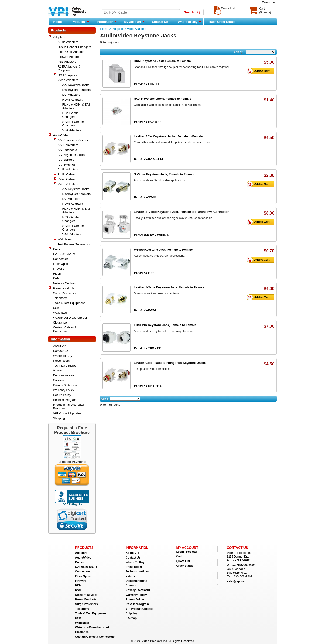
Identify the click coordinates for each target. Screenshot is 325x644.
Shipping (59, 418)
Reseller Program (65, 400)
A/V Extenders (67, 150)
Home (58, 22)
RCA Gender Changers (71, 115)
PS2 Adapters (67, 62)
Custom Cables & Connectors (65, 329)
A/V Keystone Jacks (76, 85)
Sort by (238, 52)
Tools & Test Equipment (69, 303)
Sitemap (131, 618)
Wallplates (65, 239)
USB (56, 308)
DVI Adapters (71, 95)
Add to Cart (259, 71)
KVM (56, 278)
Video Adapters (68, 80)
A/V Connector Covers (73, 140)
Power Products (64, 288)
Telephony (60, 298)
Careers (58, 380)
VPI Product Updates (67, 413)
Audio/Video (61, 135)
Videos (58, 370)
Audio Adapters (68, 42)
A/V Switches (67, 165)
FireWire (59, 269)
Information (107, 22)
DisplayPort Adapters (77, 90)
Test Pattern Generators (74, 244)
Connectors (61, 259)
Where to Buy (190, 22)
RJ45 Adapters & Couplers (69, 68)
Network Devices (65, 283)
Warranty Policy (64, 390)
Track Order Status (222, 22)
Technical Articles (65, 366)
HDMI (57, 274)
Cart (179, 556)
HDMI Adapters (73, 100)
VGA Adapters (72, 130)
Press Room (62, 361)
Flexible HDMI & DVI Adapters (76, 106)
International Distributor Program (69, 407)
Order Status (185, 566)
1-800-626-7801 (237, 573)
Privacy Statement (65, 385)
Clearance (60, 322)
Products (81, 22)
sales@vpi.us (236, 581)
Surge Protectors (65, 293)
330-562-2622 (246, 565)
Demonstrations (64, 375)
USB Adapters (67, 75)
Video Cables (67, 179)
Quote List (183, 561)
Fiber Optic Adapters (72, 52)
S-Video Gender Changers (73, 124)
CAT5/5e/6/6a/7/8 (65, 254)
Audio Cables (67, 174)
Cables (58, 249)
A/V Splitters (66, 160)
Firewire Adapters (70, 57)
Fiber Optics (61, 264)
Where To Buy (63, 356)
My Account (134, 22)
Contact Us (160, 22)
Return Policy (62, 395)
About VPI (60, 346)
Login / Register (187, 552)
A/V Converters (68, 145)
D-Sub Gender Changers (75, 47)
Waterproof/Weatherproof (70, 318)
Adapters (59, 37)
